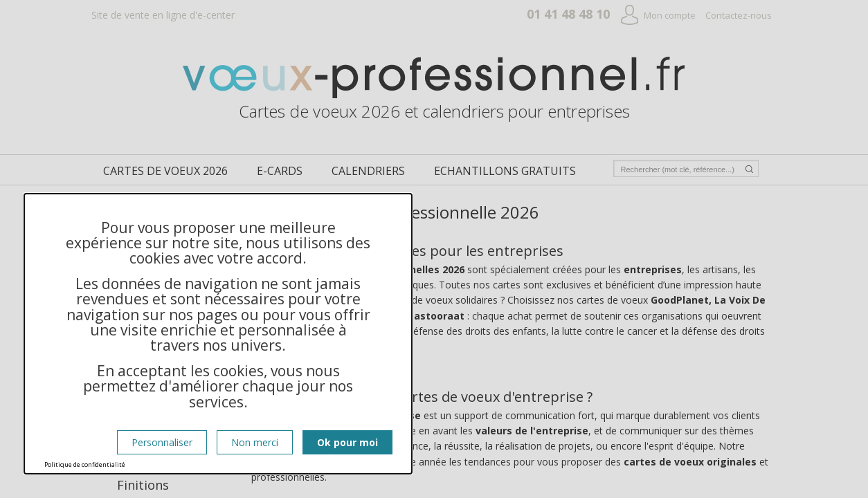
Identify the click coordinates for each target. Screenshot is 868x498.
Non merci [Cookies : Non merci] (255, 442)
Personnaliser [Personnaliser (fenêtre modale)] (162, 442)
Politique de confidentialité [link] (85, 464)
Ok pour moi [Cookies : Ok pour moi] (347, 442)
